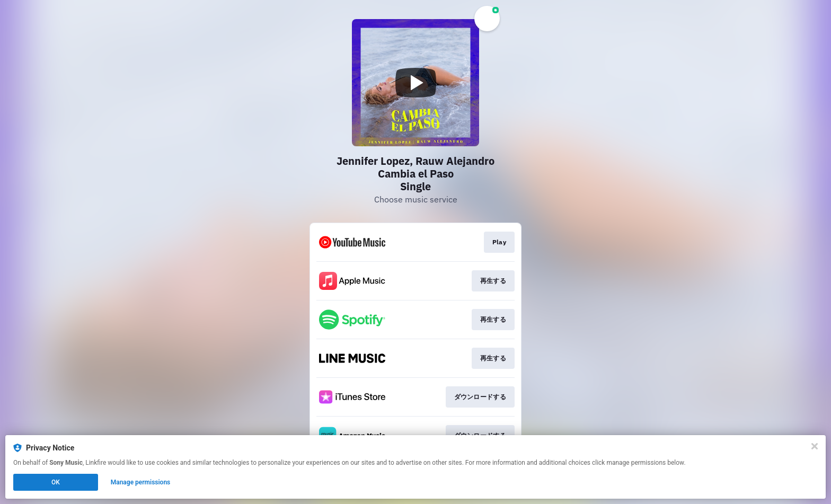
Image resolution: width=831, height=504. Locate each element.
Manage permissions (141, 482)
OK (56, 482)
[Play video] (415, 83)
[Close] (815, 446)
